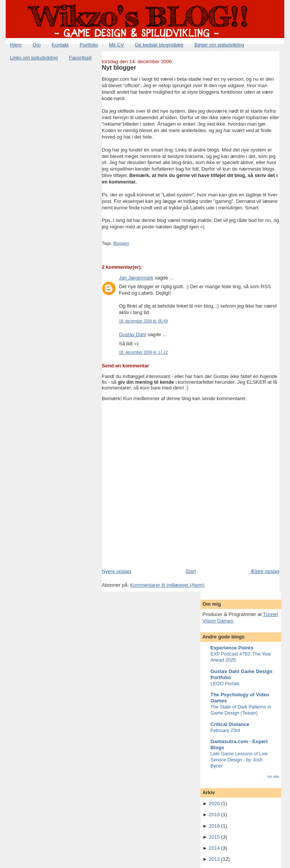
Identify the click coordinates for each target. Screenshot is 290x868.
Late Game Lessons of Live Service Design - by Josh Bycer (239, 760)
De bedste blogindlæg (159, 45)
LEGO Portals (225, 684)
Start (190, 571)
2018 (214, 815)
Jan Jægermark (136, 278)
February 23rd (225, 731)
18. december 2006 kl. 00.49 (143, 321)
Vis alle (273, 776)
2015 (214, 837)
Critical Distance (230, 724)
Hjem (16, 45)
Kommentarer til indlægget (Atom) (167, 585)
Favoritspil (80, 58)
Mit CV (116, 45)
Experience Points (232, 648)
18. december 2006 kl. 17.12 (143, 352)
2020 (214, 803)
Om (37, 45)
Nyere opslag (116, 571)
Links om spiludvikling (34, 58)
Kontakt (60, 45)
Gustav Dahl (133, 334)
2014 (214, 848)
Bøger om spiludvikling (219, 45)
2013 (214, 859)
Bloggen (121, 243)
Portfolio (89, 45)
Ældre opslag (265, 571)
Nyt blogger (119, 67)
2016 (214, 826)
